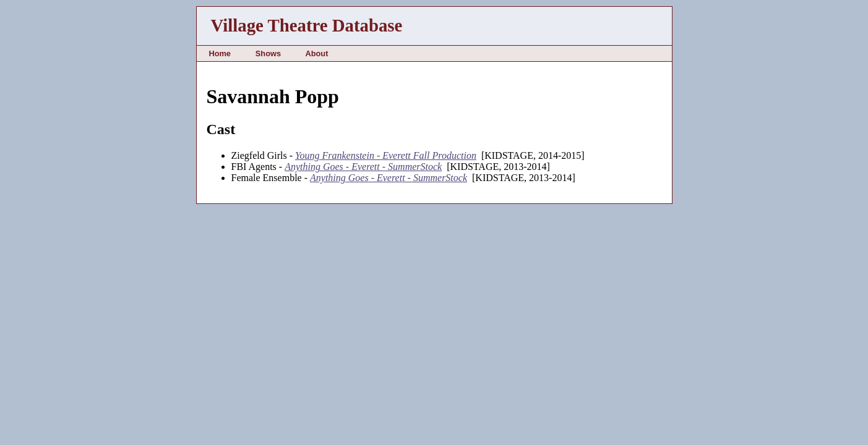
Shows (268, 53)
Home (220, 53)
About (316, 53)
